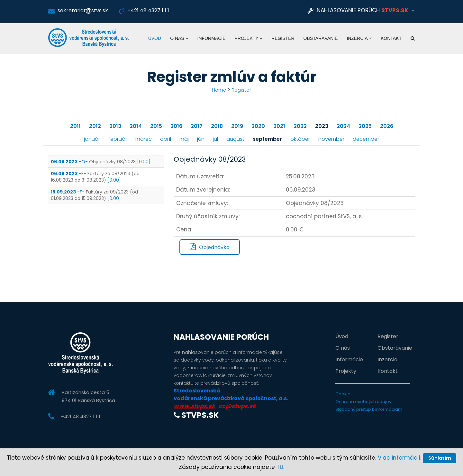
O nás (179, 38)
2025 (365, 126)
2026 (387, 126)
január (92, 139)
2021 (279, 126)
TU (280, 467)
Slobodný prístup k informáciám (369, 409)
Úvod (155, 38)
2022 (300, 126)
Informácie (212, 38)
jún (201, 139)
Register (283, 38)
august (235, 139)
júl (215, 139)
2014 (136, 126)
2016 (176, 126)
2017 (197, 126)
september (267, 139)
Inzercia (359, 38)
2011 (75, 126)
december (366, 139)
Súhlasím (232, 456)
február (118, 139)
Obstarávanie (321, 38)
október (300, 139)
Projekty (248, 38)
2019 (237, 126)
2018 (217, 126)
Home (219, 90)
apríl (166, 139)
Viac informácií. (417, 445)
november (331, 139)
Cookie (343, 394)
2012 (95, 126)
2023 (322, 126)
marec (144, 139)
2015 (156, 126)
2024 (343, 126)
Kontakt (391, 38)
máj (184, 139)
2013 (115, 126)
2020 (258, 126)
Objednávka (210, 247)
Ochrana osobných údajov (363, 401)
